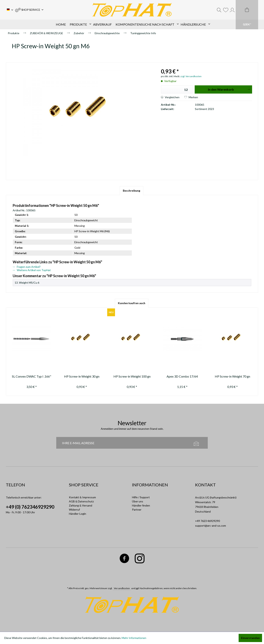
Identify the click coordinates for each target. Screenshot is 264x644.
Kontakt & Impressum (82, 497)
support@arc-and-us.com (210, 526)
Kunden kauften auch (132, 303)
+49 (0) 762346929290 (30, 507)
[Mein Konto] (232, 10)
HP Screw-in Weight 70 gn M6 (232, 377)
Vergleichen (170, 97)
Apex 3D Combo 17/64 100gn (182, 377)
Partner (137, 510)
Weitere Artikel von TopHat (32, 270)
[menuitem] (29, 10)
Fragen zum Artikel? (27, 267)
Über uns (138, 501)
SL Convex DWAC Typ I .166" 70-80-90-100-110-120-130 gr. (32, 377)
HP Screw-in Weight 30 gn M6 (82, 377)
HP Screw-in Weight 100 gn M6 (132, 377)
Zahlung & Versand (81, 505)
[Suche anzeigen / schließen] (219, 10)
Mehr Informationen (134, 638)
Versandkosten (122, 588)
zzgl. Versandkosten (191, 76)
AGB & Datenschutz (81, 501)
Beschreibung (132, 191)
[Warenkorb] (247, 15)
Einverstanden (250, 638)
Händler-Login (78, 514)
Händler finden (141, 505)
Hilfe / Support (141, 497)
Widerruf (74, 510)
